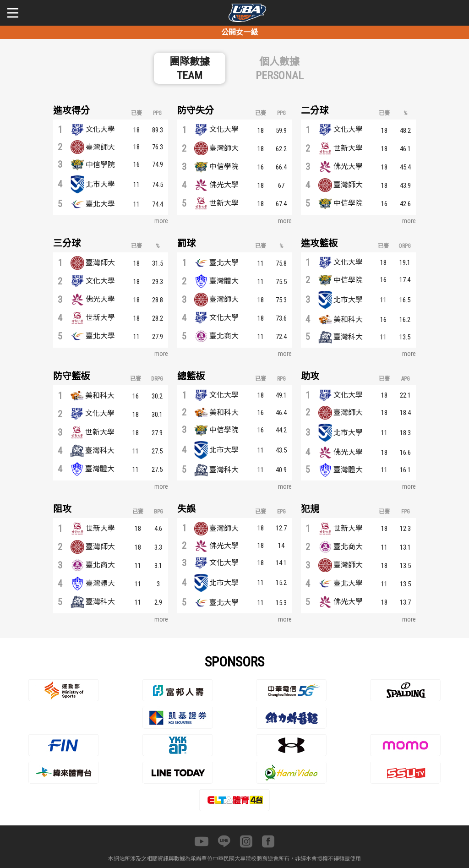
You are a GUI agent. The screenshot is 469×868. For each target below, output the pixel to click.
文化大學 (100, 129)
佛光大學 (224, 185)
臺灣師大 (100, 147)
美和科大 (348, 319)
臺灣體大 (224, 281)
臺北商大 (224, 336)
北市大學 (100, 184)
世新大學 (224, 203)
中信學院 (100, 165)
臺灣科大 (348, 337)
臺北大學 (100, 204)
